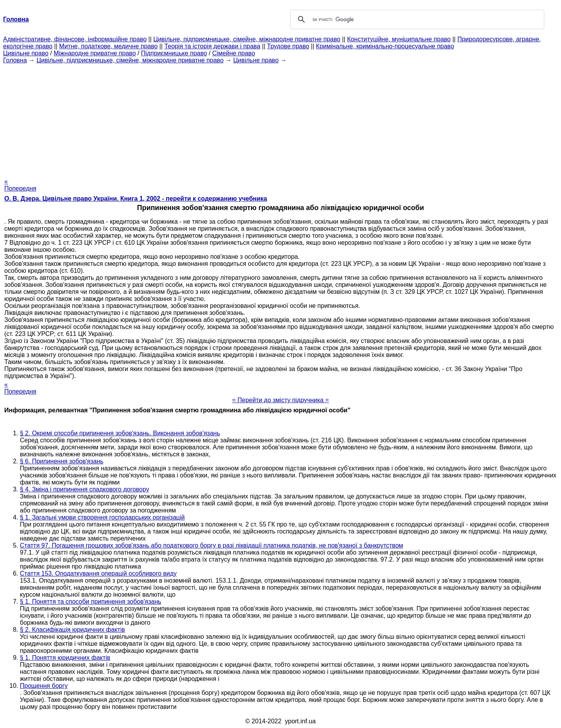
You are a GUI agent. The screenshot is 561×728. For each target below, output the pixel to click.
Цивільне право (26, 53)
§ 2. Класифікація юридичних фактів (72, 630)
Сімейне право (234, 53)
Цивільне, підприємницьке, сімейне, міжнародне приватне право (247, 39)
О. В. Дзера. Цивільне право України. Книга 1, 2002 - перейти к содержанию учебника (136, 199)
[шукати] (416, 19)
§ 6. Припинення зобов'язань (62, 461)
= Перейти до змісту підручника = (281, 400)
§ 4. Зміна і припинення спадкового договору (85, 489)
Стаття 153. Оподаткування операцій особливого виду (98, 573)
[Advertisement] (280, 118)
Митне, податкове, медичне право (108, 46)
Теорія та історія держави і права (212, 46)
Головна (15, 60)
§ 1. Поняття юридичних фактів (65, 658)
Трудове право (288, 46)
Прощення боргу (44, 686)
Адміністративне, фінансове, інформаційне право (75, 39)
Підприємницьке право (174, 53)
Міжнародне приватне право (95, 53)
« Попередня (20, 185)
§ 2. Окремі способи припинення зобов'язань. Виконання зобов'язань (120, 433)
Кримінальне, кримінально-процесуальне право (385, 46)
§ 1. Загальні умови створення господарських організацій (102, 517)
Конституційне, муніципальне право (399, 39)
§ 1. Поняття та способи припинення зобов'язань (91, 602)
